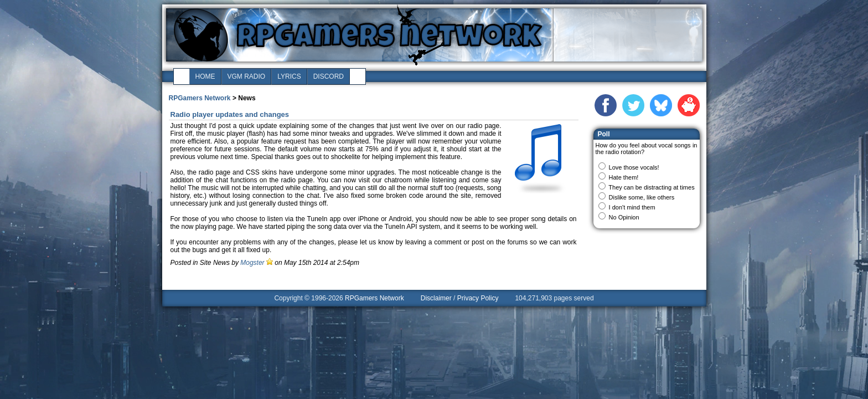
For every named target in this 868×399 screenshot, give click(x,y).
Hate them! (624, 177)
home (205, 76)
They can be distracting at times (651, 187)
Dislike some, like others (642, 197)
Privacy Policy (478, 298)
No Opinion (624, 217)
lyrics (289, 76)
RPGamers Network (200, 98)
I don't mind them (632, 207)
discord (329, 76)
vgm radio (247, 76)
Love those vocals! (634, 167)
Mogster (252, 263)
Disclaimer (436, 298)
